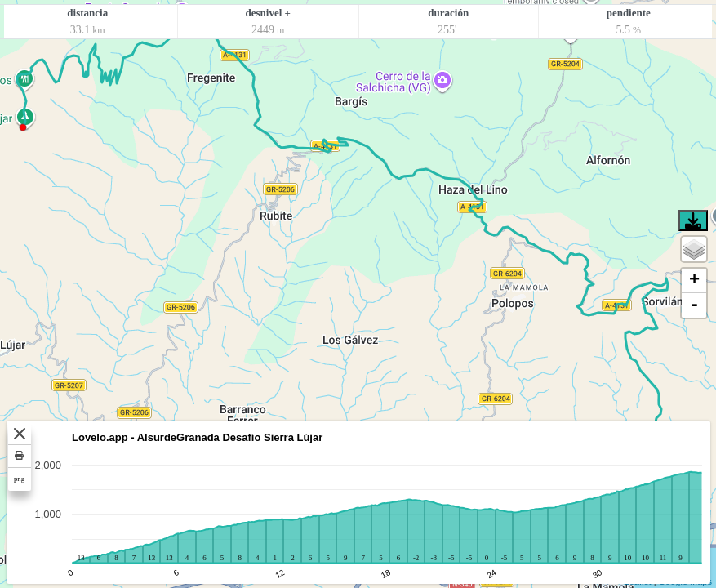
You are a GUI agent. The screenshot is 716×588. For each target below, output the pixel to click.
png (19, 479)
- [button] (694, 305)
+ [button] (694, 281)
